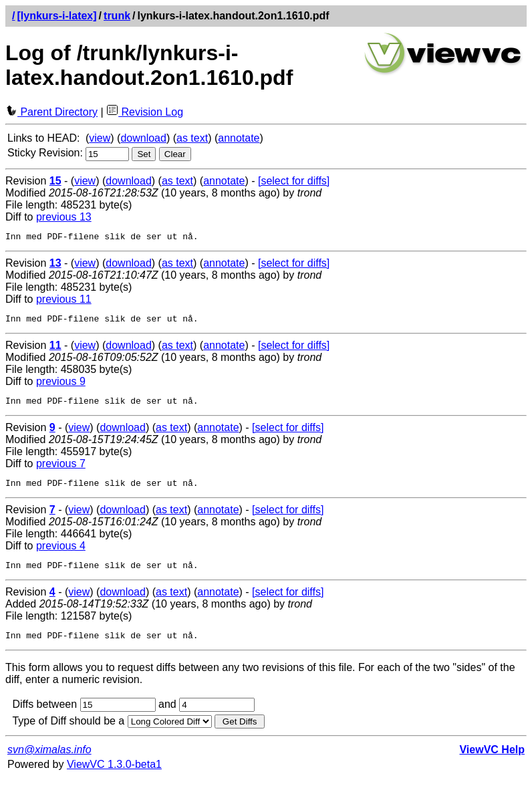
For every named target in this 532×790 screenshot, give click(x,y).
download (143, 138)
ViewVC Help (492, 762)
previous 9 (61, 385)
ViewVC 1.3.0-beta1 (114, 776)
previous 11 (64, 301)
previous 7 (61, 470)
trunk (117, 16)
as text (192, 138)
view (100, 138)
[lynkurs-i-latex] (56, 16)
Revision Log (145, 112)
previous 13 (64, 217)
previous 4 (61, 554)
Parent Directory (51, 112)
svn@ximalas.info (49, 762)
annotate (239, 138)
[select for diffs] (294, 181)
